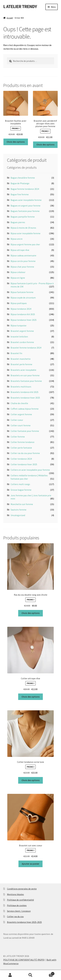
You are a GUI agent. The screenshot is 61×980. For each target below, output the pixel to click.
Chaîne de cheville (19, 403)
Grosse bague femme (21, 490)
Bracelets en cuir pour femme (25, 375)
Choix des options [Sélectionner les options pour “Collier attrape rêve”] (31, 697)
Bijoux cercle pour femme (23, 261)
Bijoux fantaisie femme (22, 292)
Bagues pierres (18, 222)
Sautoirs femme (18, 510)
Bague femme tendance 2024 (25, 189)
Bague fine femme (20, 194)
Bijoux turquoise (18, 325)
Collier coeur (17, 420)
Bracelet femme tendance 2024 (26, 348)
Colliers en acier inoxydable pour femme (30, 470)
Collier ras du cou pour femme (25, 453)
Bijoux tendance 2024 (21, 309)
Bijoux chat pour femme (22, 267)
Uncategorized (18, 515)
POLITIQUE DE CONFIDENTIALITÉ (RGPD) (24, 960)
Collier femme (18, 437)
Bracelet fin (16, 353)
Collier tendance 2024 (21, 459)
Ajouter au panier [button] (31, 864)
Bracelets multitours (21, 387)
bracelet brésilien (19, 337)
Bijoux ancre (17, 239)
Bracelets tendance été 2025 (24, 392)
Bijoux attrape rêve (20, 250)
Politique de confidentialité (20, 900)
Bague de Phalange (20, 183)
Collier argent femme (21, 414)
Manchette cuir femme (22, 504)
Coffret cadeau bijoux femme (25, 409)
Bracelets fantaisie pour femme (26, 381)
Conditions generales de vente (22, 889)
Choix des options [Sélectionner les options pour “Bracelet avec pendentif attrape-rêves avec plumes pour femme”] (45, 144)
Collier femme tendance (22, 442)
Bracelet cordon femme (22, 342)
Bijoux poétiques (19, 303)
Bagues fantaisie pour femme (25, 211)
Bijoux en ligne (18, 278)
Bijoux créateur (18, 272)
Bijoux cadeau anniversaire (23, 255)
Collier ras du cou (15, 916)
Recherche (31, 975)
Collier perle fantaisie (21, 448)
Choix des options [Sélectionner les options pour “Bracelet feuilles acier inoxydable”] (16, 142)
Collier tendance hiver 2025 (24, 464)
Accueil (10, 18)
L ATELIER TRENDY (20, 6)
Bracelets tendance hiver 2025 (25, 398)
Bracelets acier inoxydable (23, 370)
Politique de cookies (17, 905)
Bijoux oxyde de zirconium (23, 298)
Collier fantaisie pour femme (25, 431)
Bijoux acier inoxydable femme (25, 233)
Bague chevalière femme (23, 178)
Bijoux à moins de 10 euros (23, 228)
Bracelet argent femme (22, 331)
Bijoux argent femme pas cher (25, 244)
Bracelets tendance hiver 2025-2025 (24, 922)
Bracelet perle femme (21, 364)
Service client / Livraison (19, 911)
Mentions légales (15, 894)
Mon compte (10, 975)
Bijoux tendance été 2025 (23, 314)
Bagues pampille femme (23, 217)
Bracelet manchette (21, 359)
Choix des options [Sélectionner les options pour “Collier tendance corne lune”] (31, 780)
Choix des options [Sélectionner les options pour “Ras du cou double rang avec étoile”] (31, 613)
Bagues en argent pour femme (25, 206)
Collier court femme (21, 425)
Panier (48, 973)
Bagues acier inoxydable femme (26, 200)
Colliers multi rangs (20, 484)
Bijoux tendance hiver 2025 (24, 320)
